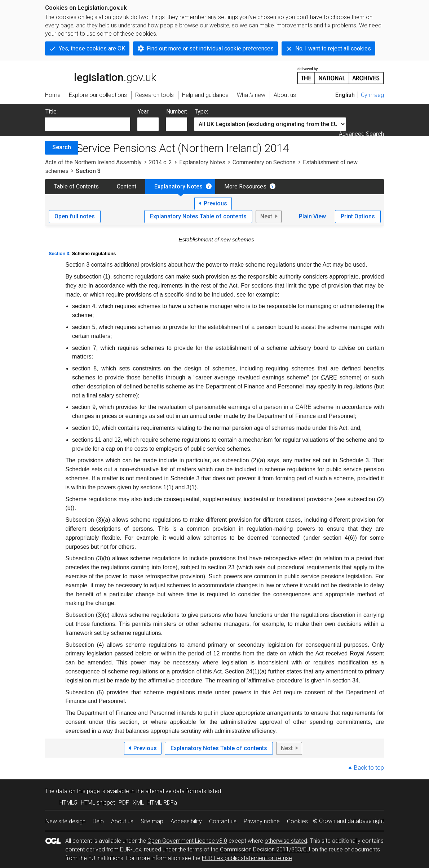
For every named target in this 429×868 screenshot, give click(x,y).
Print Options (358, 216)
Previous (215, 203)
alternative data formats (176, 791)
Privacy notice (262, 821)
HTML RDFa (162, 803)
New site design (65, 821)
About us (122, 821)
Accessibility (186, 821)
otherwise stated (286, 841)
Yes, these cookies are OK (92, 48)
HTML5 (68, 803)
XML (138, 803)
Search (62, 147)
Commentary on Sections (264, 162)
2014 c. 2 (160, 162)
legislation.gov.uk (101, 75)
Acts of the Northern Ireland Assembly (93, 162)
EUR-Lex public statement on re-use (247, 858)
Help (98, 821)
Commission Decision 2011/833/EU (265, 849)
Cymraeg (372, 95)
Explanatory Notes (202, 162)
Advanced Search (361, 134)
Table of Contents (76, 186)
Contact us (223, 821)
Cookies (297, 821)
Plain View (312, 216)
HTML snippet (98, 803)
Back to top (369, 768)
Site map (152, 821)
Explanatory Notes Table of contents (198, 216)
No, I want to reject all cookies (333, 48)
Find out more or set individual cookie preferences (210, 48)
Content (127, 186)
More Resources (245, 186)
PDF (124, 803)
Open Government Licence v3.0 (187, 841)
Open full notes (75, 216)
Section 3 (59, 253)
